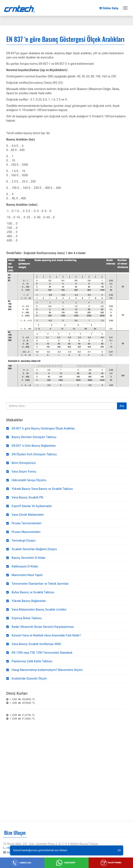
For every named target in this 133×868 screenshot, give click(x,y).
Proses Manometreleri (23, 532)
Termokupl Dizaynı (21, 541)
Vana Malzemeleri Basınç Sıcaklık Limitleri (36, 610)
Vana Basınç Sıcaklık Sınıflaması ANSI (34, 644)
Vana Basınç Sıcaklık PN (25, 497)
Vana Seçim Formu (21, 472)
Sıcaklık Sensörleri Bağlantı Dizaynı (32, 549)
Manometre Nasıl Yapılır (25, 575)
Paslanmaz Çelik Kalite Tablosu (29, 661)
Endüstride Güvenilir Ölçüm (26, 678)
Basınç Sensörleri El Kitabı (26, 558)
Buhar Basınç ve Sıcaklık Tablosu (30, 592)
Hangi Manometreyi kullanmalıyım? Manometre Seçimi (45, 670)
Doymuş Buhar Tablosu (24, 618)
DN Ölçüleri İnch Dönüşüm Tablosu (32, 454)
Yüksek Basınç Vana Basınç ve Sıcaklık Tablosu (40, 489)
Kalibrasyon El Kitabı (22, 566)
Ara (122, 406)
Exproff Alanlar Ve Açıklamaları (29, 506)
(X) (119, 850)
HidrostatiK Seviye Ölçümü (26, 480)
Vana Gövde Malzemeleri (25, 515)
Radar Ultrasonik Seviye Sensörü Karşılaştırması (40, 627)
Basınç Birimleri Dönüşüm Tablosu (31, 437)
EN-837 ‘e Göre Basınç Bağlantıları (31, 446)
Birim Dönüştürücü (21, 463)
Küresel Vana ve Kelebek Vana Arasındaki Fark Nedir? (43, 635)
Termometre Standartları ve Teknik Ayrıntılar (37, 584)
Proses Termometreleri (24, 523)
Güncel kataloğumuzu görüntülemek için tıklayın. (41, 850)
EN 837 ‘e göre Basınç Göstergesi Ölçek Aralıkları (41, 428)
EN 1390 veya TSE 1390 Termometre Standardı (39, 653)
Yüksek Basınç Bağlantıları (26, 601)
